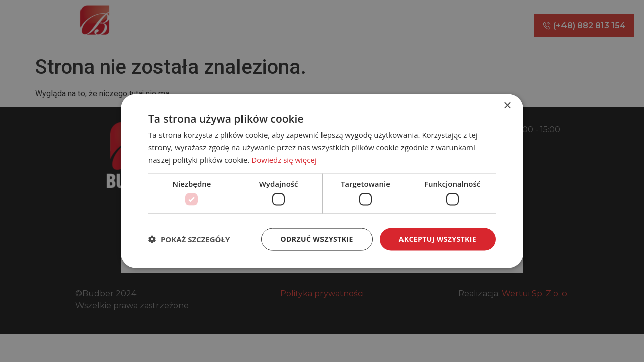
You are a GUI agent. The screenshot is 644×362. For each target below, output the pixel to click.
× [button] (507, 106)
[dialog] (322, 181)
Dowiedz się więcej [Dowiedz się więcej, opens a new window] (284, 159)
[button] (189, 239)
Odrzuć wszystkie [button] (317, 239)
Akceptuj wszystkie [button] (438, 239)
